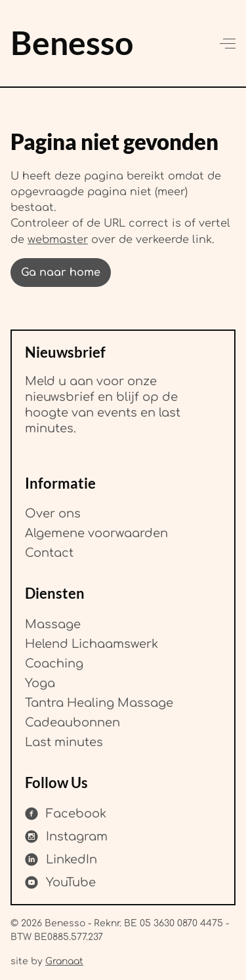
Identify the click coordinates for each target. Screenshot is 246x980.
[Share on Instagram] (66, 837)
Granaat (64, 961)
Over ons (53, 514)
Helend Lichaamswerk (92, 643)
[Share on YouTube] (60, 882)
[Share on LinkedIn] (61, 859)
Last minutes (64, 742)
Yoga (40, 683)
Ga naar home (61, 273)
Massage (53, 624)
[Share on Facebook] (66, 814)
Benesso (72, 42)
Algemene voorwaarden (96, 533)
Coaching (54, 663)
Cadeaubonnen (72, 722)
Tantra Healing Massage (99, 702)
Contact (49, 553)
